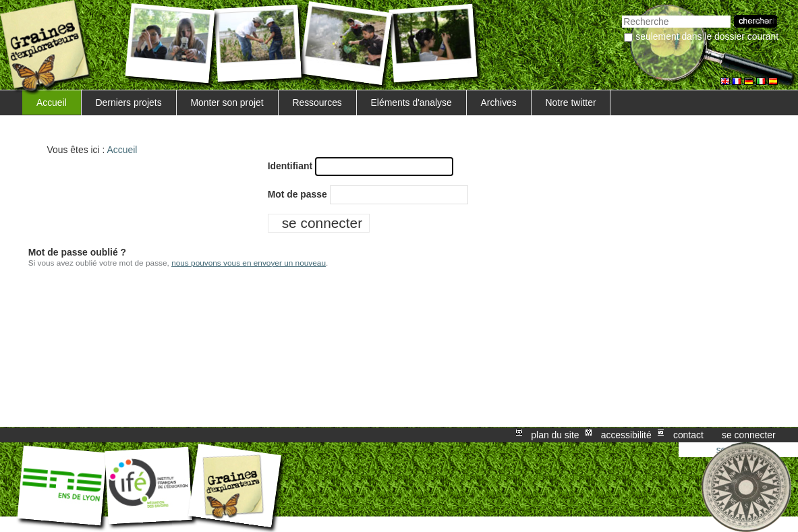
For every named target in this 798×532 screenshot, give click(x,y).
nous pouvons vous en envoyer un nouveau (249, 263)
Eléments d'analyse (411, 102)
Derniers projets (129, 102)
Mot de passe (297, 194)
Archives (498, 102)
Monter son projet (227, 102)
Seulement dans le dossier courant (707, 36)
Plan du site (555, 435)
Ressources (317, 102)
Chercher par (622, 14)
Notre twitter (571, 102)
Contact (688, 435)
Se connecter (749, 435)
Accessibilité (626, 435)
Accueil (52, 102)
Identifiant (290, 166)
